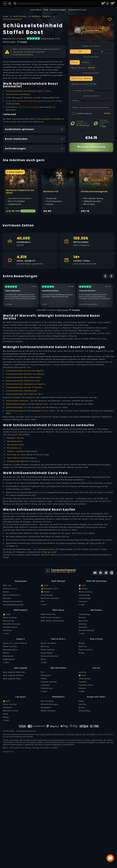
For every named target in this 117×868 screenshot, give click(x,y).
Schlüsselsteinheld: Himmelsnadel (21, 391)
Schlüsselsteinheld (14, 407)
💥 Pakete (45, 592)
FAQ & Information (12, 595)
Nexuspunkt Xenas (15, 445)
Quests (82, 707)
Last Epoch (21, 697)
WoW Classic (58, 610)
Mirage (82, 643)
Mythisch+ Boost (49, 555)
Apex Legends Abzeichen (14, 672)
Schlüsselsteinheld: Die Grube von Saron (25, 394)
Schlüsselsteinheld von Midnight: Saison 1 (25, 91)
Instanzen (83, 601)
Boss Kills (83, 621)
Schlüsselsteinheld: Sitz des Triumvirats (24, 387)
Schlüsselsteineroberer (16, 404)
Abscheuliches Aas (14, 94)
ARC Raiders (96, 610)
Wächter (82, 688)
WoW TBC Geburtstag (96, 581)
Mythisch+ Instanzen (50, 598)
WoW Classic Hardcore (51, 617)
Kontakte (36, 10)
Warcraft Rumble (59, 668)
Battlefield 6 (58, 697)
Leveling (82, 624)
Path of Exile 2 (58, 639)
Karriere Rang (47, 701)
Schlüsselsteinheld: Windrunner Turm (23, 381)
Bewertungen (58, 10)
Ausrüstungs (84, 595)
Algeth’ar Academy (15, 451)
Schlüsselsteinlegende (16, 411)
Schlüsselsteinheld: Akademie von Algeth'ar (26, 384)
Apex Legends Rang (12, 679)
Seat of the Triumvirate (18, 458)
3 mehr (6, 662)
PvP (43, 601)
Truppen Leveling (49, 682)
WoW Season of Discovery (53, 621)
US (102, 51)
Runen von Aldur (49, 643)
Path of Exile (96, 639)
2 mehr (82, 634)
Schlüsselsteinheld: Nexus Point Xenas (24, 377)
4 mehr (82, 605)
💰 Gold (44, 585)
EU (80, 51)
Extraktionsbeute (86, 630)
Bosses (6, 717)
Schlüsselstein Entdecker (17, 401)
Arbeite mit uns (10, 589)
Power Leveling (86, 592)
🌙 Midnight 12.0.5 (50, 589)
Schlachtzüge (47, 595)
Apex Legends (21, 668)
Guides (6, 592)
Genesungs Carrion (40, 411)
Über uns (7, 585)
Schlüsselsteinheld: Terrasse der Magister (25, 371)
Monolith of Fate (11, 711)
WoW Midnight (58, 581)
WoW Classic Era (48, 614)
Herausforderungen (12, 624)
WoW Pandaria (21, 610)
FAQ (46, 10)
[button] (107, 3)
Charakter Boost (10, 627)
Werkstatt (83, 627)
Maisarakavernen (15, 441)
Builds (81, 653)
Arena (6, 714)
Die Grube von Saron (17, 455)
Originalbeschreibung (23, 55)
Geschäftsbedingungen (13, 605)
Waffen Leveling (48, 711)
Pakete (6, 653)
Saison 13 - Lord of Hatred (15, 643)
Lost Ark (96, 668)
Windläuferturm (14, 448)
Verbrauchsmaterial (50, 656)
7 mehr (44, 605)
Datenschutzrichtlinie (13, 601)
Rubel (81, 701)
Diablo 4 (21, 639)
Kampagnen (46, 675)
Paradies (83, 682)
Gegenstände (9, 659)
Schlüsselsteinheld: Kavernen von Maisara (25, 374)
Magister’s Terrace (15, 438)
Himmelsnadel (14, 461)
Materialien (8, 656)
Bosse (43, 659)
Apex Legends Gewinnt (13, 675)
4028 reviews (63, 310)
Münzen (82, 617)
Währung (45, 646)
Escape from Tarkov (96, 697)
